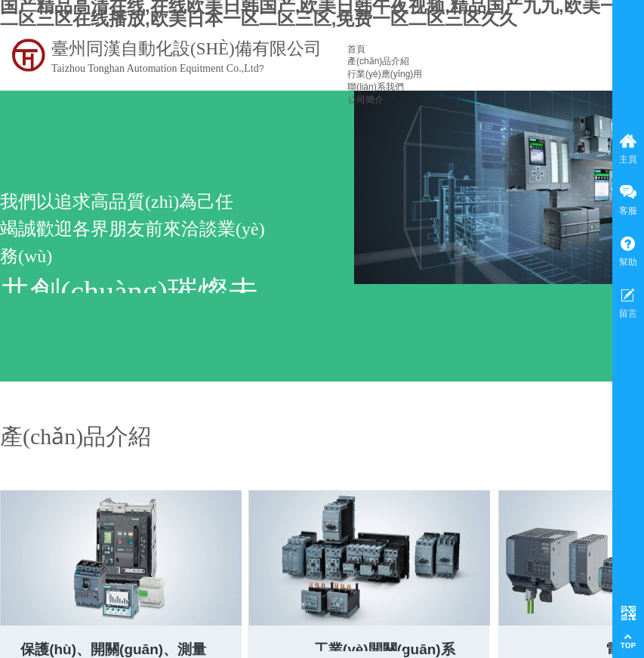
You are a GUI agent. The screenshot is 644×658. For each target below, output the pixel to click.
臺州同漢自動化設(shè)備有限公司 (186, 49)
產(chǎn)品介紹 (378, 61)
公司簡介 (365, 100)
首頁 (356, 49)
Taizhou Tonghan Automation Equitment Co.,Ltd (155, 68)
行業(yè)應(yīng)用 (385, 74)
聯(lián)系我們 (376, 87)
